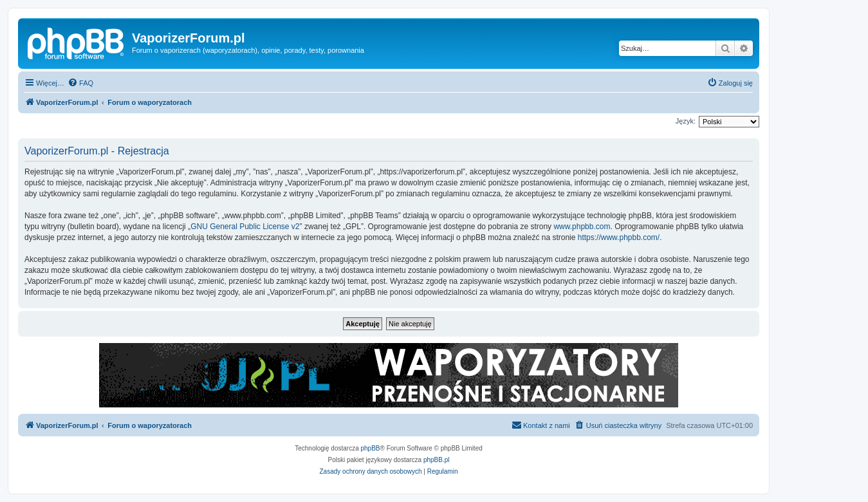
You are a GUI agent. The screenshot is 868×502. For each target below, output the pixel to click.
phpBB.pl (437, 460)
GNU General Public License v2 (245, 227)
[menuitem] (80, 83)
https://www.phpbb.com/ (619, 237)
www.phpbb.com (582, 227)
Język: (686, 121)
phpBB (371, 448)
